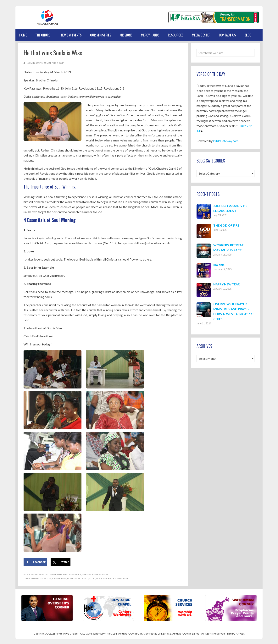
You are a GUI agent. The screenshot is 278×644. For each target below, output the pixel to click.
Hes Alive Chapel (34, 17)
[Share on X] (61, 561)
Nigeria (107, 578)
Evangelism (59, 578)
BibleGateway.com (226, 141)
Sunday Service (72, 574)
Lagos (85, 578)
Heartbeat (74, 578)
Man (99, 578)
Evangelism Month (50, 574)
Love (92, 578)
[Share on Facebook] (35, 561)
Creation (46, 578)
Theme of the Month (95, 574)
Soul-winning (121, 578)
